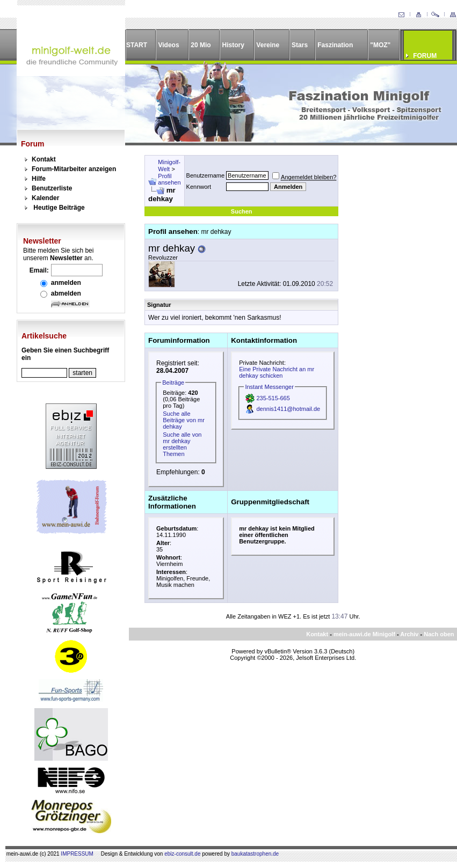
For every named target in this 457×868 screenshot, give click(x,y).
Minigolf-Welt (169, 165)
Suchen (242, 211)
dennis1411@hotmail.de (288, 409)
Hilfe (39, 179)
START (137, 45)
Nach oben (439, 634)
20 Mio (201, 45)
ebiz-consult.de (182, 854)
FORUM (425, 56)
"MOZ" (380, 45)
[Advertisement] (391, 195)
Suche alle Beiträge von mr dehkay (184, 420)
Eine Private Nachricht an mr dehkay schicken (277, 372)
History (233, 45)
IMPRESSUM (77, 854)
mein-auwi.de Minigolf (364, 634)
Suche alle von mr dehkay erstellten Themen (182, 444)
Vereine (268, 45)
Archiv (409, 634)
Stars (300, 45)
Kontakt (44, 159)
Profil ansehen (169, 179)
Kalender (45, 198)
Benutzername (206, 175)
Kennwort (199, 187)
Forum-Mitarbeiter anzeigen (74, 169)
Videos (168, 45)
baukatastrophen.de (255, 854)
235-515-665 (273, 398)
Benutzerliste (52, 188)
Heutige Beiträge (59, 208)
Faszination (335, 45)
